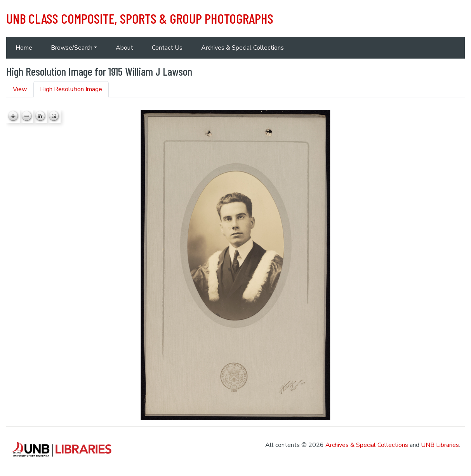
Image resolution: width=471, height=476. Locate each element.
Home (24, 48)
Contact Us (167, 48)
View (20, 89)
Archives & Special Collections (242, 48)
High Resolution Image (71, 89)
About (124, 48)
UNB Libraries (440, 445)
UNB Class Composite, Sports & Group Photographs (140, 18)
